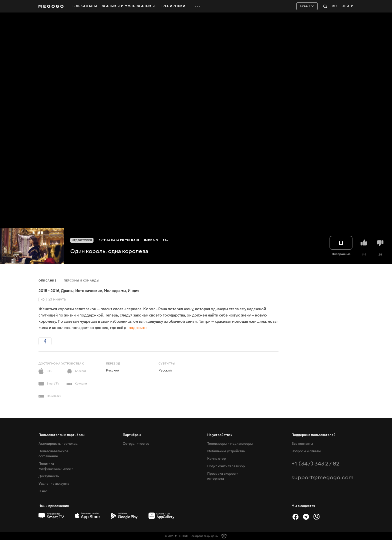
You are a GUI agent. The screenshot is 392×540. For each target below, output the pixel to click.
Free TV (307, 6)
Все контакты (302, 444)
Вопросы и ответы (306, 451)
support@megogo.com (322, 477)
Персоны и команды (82, 281)
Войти (347, 6)
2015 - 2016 (49, 291)
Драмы (67, 291)
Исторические (89, 291)
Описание (47, 281)
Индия (133, 291)
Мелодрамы (115, 291)
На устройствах (220, 435)
